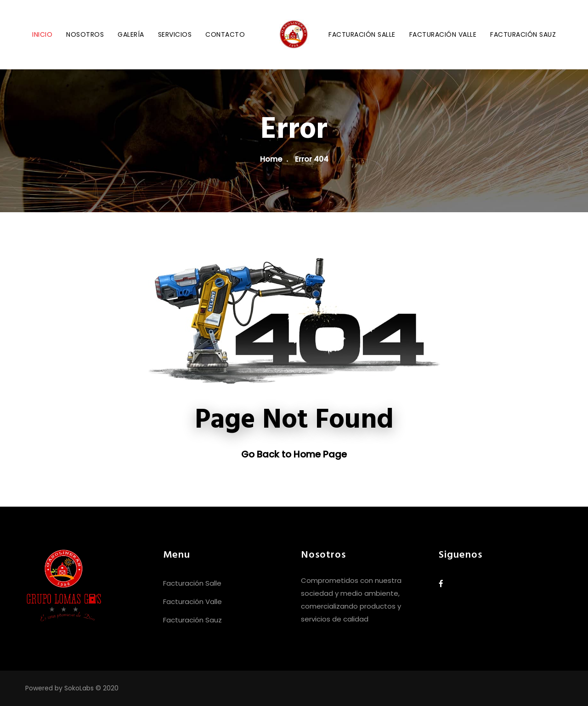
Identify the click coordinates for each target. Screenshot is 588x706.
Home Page (320, 454)
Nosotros (85, 34)
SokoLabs (79, 688)
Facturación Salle (362, 34)
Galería (131, 34)
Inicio (42, 34)
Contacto (225, 34)
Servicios (175, 34)
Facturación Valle (443, 34)
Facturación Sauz (523, 34)
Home (271, 159)
